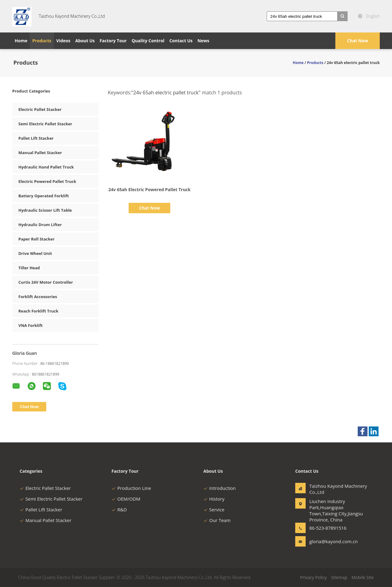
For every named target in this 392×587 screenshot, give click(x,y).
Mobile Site (363, 577)
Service (214, 509)
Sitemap (339, 577)
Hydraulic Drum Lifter (40, 225)
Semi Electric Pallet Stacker (45, 124)
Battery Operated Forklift (44, 196)
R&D (119, 509)
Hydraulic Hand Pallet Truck (46, 167)
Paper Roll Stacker (36, 239)
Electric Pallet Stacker (40, 109)
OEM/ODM (126, 499)
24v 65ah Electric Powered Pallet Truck (149, 189)
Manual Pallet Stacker (40, 153)
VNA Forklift (30, 325)
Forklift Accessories (38, 297)
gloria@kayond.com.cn (329, 541)
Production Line (131, 488)
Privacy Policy (313, 577)
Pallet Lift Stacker (36, 138)
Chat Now (357, 41)
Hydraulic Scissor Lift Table (45, 210)
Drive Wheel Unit (35, 253)
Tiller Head (29, 268)
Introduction (220, 488)
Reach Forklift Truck (38, 311)
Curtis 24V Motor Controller (46, 282)
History (214, 499)
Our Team (217, 520)
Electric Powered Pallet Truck (47, 181)
